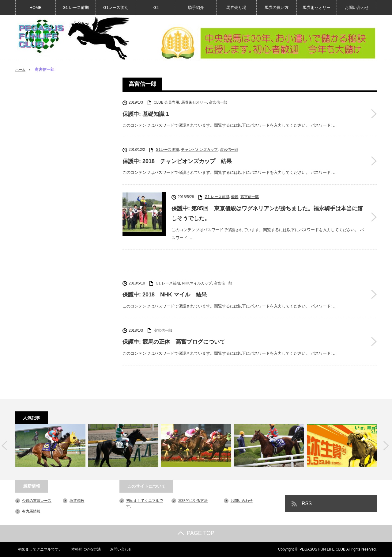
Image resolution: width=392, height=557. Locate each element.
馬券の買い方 (277, 8)
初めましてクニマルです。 (37, 549)
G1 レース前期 (76, 8)
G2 (156, 8)
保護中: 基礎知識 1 (146, 114)
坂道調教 (77, 500)
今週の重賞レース (37, 500)
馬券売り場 (236, 8)
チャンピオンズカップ (199, 150)
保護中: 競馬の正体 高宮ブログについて (174, 342)
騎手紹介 (196, 8)
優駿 (235, 197)
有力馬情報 (31, 511)
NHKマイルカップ (197, 283)
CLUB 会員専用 (166, 102)
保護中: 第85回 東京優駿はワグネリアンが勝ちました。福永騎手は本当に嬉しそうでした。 (267, 213)
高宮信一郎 (218, 102)
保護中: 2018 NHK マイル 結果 (165, 295)
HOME (36, 8)
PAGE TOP (196, 533)
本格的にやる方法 (193, 500)
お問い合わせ (357, 8)
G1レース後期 (116, 8)
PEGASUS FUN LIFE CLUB (322, 549)
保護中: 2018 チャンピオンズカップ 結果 (177, 161)
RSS (307, 503)
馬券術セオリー (317, 8)
